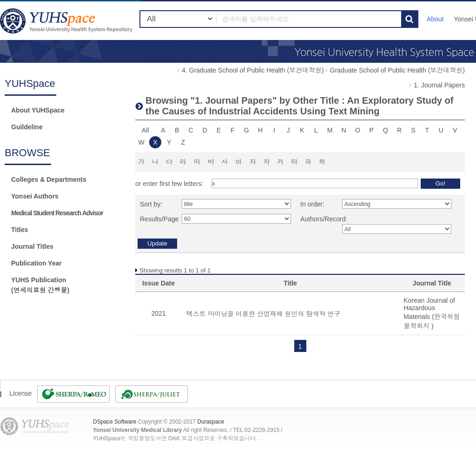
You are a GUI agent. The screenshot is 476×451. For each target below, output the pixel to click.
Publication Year (36, 263)
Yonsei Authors (35, 196)
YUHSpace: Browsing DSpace (67, 21)
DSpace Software (115, 422)
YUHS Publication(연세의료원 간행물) (40, 285)
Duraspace (211, 422)
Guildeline (27, 127)
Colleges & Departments (49, 179)
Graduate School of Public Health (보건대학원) (397, 70)
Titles (20, 230)
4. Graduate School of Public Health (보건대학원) (253, 70)
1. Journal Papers (439, 85)
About (435, 19)
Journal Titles (32, 246)
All (145, 130)
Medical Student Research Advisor (57, 213)
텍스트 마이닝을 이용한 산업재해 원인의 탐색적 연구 (263, 314)
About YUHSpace (38, 110)
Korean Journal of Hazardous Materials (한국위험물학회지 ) (432, 313)
